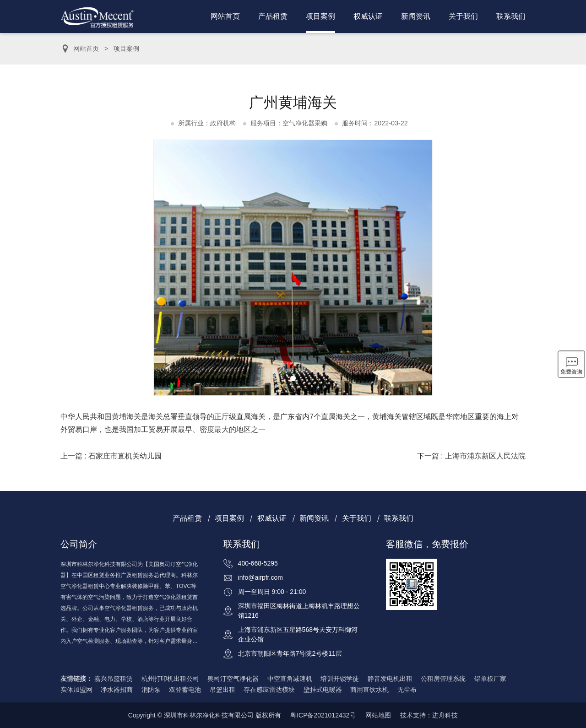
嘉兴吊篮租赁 (114, 679)
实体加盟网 (76, 690)
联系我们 (511, 16)
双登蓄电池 (185, 690)
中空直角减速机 (290, 679)
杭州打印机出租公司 (170, 679)
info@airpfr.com (260, 577)
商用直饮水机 (369, 690)
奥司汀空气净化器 (233, 679)
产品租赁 (273, 16)
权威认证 (368, 16)
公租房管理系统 (443, 679)
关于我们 (463, 16)
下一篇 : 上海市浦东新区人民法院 (471, 456)
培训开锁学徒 (340, 679)
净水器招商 (117, 690)
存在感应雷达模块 (269, 690)
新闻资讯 (416, 16)
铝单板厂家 (490, 679)
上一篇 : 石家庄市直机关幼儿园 (111, 456)
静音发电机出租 (390, 679)
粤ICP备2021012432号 (323, 715)
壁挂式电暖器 (323, 690)
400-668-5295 (258, 563)
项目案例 (320, 16)
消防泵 (151, 690)
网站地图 (378, 715)
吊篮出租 (222, 690)
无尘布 (407, 690)
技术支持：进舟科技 (429, 715)
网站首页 (225, 16)
